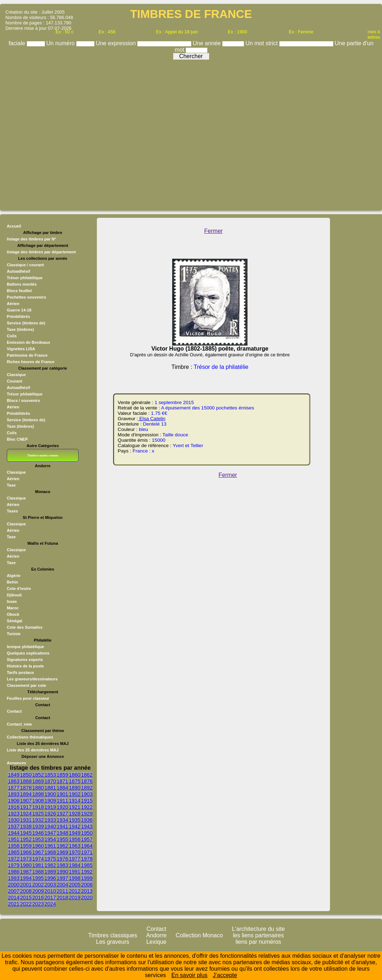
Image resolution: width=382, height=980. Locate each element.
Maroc (13, 608)
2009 (38, 891)
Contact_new (19, 724)
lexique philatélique (25, 647)
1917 (26, 807)
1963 (75, 846)
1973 (26, 859)
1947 (50, 833)
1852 (38, 775)
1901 (62, 794)
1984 (75, 865)
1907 (26, 801)
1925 (38, 813)
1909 (50, 801)
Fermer (213, 231)
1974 (38, 859)
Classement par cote (26, 685)
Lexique (156, 942)
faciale (18, 43)
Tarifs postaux (20, 672)
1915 (87, 801)
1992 (87, 872)
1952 (26, 839)
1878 (26, 788)
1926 (50, 813)
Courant (15, 381)
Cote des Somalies (25, 627)
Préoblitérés (18, 413)
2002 (38, 885)
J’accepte (225, 975)
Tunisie (14, 634)
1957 (87, 839)
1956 (75, 839)
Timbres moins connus (43, 455)
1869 (38, 781)
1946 (38, 833)
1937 (14, 826)
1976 (62, 859)
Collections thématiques (30, 737)
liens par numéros (258, 942)
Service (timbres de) (26, 420)
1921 (75, 807)
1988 (38, 872)
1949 (75, 833)
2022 (26, 904)
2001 (26, 885)
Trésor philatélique (25, 394)
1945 (26, 833)
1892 (87, 788)
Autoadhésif (18, 388)
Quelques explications (28, 653)
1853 (50, 775)
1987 (26, 872)
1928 (75, 813)
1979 (14, 865)
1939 (38, 826)
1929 (87, 813)
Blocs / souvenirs (23, 400)
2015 (26, 897)
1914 (75, 801)
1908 (38, 801)
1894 (26, 794)
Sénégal (15, 621)
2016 (38, 897)
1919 (50, 807)
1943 (87, 826)
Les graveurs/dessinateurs (32, 679)
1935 (75, 820)
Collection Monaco (199, 935)
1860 (75, 775)
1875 (75, 781)
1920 (62, 807)
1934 (62, 820)
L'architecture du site (258, 929)
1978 (87, 859)
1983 (62, 865)
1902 (75, 794)
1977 (75, 859)
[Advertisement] (67, 133)
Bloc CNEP (17, 439)
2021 (14, 904)
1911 (62, 801)
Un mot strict (262, 43)
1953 (38, 839)
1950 (87, 833)
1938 (26, 826)
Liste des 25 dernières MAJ (33, 750)
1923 (14, 813)
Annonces (16, 763)
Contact (14, 711)
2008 (26, 891)
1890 (75, 788)
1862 (87, 775)
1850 (26, 775)
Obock (13, 614)
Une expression (117, 43)
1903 (87, 794)
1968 (50, 852)
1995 (38, 878)
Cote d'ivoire (19, 589)
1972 (14, 859)
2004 (62, 885)
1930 (14, 820)
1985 (87, 865)
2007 (14, 891)
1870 (50, 781)
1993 (14, 878)
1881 (50, 788)
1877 (14, 788)
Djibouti (14, 595)
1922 (87, 807)
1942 (75, 826)
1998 (75, 878)
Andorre (157, 935)
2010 (50, 891)
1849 (14, 775)
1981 (38, 865)
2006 (87, 885)
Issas (12, 601)
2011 (62, 891)
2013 (87, 891)
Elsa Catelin (152, 419)
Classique (16, 375)
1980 (26, 865)
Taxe (11, 485)
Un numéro (61, 43)
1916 (14, 807)
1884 (62, 788)
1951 (14, 839)
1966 (26, 852)
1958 (14, 846)
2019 (75, 897)
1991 (75, 872)
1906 (14, 801)
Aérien (13, 407)
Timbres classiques (113, 935)
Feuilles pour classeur (28, 698)
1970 (75, 852)
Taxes (12, 511)
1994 (26, 878)
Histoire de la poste (25, 666)
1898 (38, 794)
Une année (207, 43)
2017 (50, 897)
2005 (75, 885)
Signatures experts (25, 660)
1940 (50, 826)
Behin (12, 582)
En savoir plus (190, 975)
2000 (14, 885)
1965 (14, 852)
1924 (26, 813)
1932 (38, 820)
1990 (62, 872)
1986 (14, 872)
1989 (50, 872)
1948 (62, 833)
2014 (14, 897)
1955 (62, 839)
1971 (87, 852)
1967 (38, 852)
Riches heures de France (30, 362)
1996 (50, 878)
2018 (62, 897)
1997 (62, 878)
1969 (62, 852)
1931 (26, 820)
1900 (50, 794)
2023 (38, 904)
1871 (62, 781)
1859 (62, 775)
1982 (50, 865)
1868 (26, 781)
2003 (50, 885)
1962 (62, 846)
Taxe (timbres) (20, 426)
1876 (87, 781)
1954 (50, 839)
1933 (50, 820)
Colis (12, 433)
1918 (38, 807)
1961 (50, 846)
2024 (50, 904)
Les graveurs (113, 942)
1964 (87, 846)
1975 (50, 859)
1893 (14, 794)
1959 (26, 846)
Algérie (14, 576)
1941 (62, 826)
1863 (14, 781)
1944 (14, 833)
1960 (38, 846)
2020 (87, 897)
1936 (87, 820)
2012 (75, 891)
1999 (87, 878)
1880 (38, 788)
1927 (62, 813)
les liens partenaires (258, 935)
